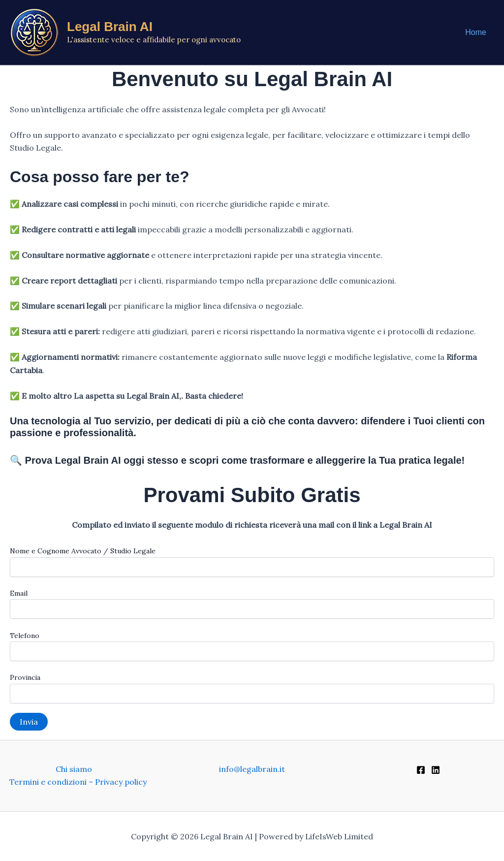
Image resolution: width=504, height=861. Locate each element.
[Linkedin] (436, 770)
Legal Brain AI (110, 27)
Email (252, 604)
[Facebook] (421, 770)
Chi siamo (74, 769)
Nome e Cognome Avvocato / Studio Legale (252, 561)
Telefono (252, 646)
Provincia (252, 688)
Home (476, 32)
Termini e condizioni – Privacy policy (78, 782)
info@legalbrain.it (252, 769)
